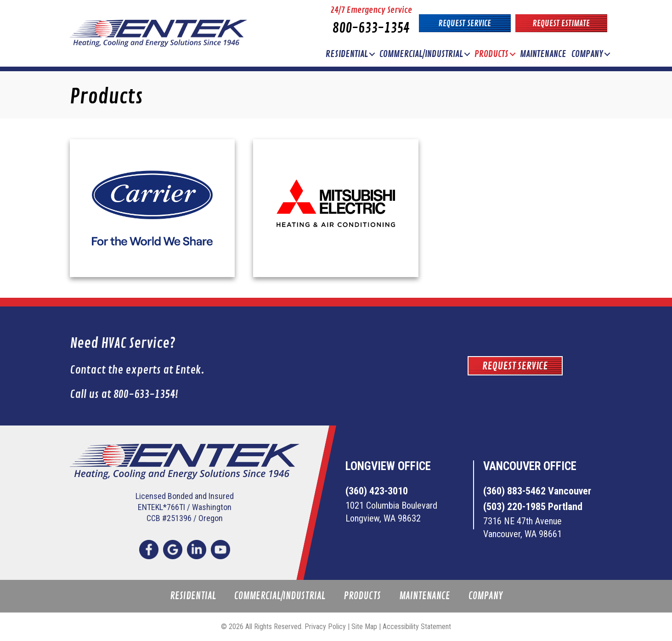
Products (491, 54)
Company (587, 54)
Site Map (364, 627)
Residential (347, 54)
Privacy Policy (325, 627)
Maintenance (543, 54)
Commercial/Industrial (421, 54)
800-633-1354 (371, 28)
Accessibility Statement (417, 627)
